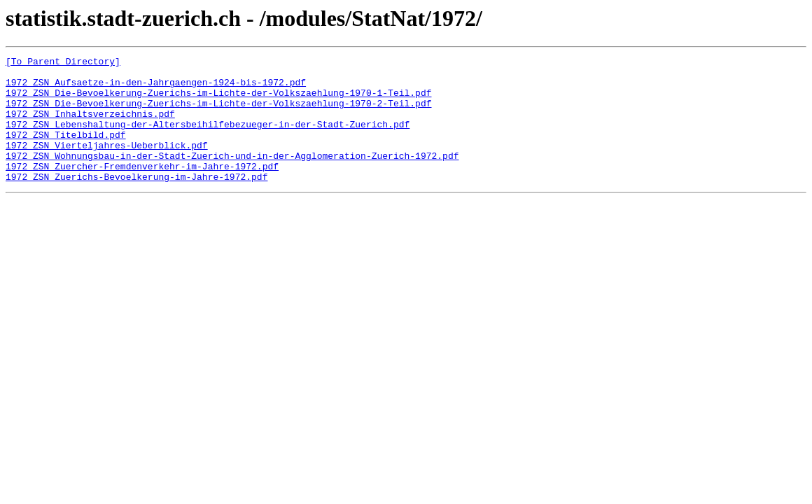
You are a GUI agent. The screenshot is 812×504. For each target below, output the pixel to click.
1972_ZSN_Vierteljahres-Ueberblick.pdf (107, 164)
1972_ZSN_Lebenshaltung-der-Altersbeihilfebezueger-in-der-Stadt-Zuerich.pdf (208, 139)
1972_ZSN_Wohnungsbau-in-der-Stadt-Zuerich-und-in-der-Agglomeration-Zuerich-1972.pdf (232, 176)
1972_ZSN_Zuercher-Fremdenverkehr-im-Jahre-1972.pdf (142, 189)
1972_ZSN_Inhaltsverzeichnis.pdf (90, 126)
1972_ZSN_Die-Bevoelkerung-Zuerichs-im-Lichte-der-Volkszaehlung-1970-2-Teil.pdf (218, 113)
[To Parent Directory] (63, 63)
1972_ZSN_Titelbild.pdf (66, 151)
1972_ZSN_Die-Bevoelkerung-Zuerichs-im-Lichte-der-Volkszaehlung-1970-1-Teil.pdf (218, 101)
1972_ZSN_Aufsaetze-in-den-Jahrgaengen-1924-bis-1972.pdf (156, 88)
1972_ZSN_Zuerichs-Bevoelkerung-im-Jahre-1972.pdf (136, 202)
